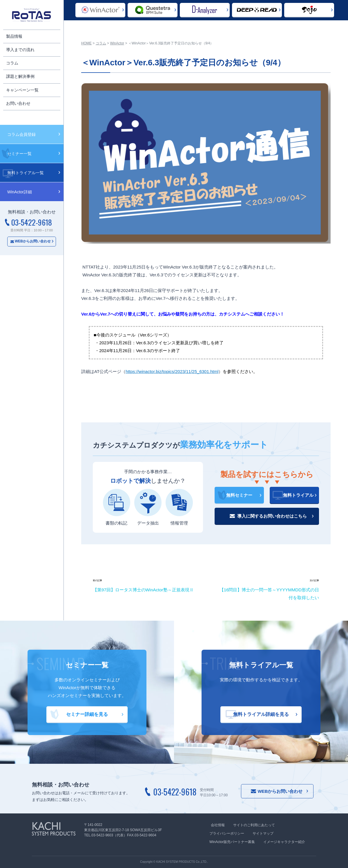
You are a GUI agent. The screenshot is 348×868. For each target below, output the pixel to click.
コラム (12, 63)
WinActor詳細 (20, 192)
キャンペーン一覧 (22, 90)
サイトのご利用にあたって (254, 825)
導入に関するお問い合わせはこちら (272, 516)
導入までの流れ (20, 50)
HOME (86, 43)
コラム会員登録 (21, 134)
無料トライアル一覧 (26, 173)
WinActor (117, 43)
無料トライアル (298, 495)
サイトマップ (263, 833)
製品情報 (14, 36)
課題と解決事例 (20, 76)
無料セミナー (239, 495)
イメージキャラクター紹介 (284, 842)
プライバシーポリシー (227, 833)
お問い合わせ (18, 103)
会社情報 (218, 825)
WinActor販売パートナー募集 (232, 842)
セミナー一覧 (19, 154)
